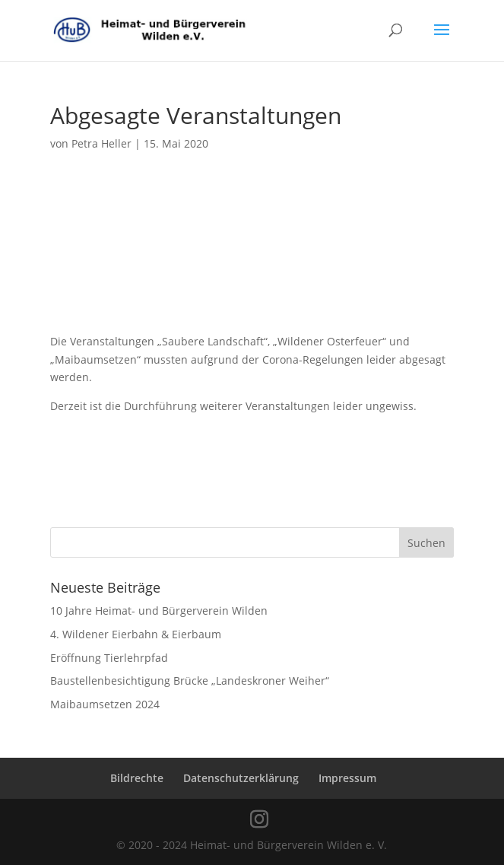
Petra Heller (101, 143)
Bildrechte (137, 778)
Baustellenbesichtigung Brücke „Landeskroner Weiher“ (190, 681)
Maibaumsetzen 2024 (105, 704)
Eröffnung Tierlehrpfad (109, 658)
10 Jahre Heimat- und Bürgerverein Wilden (159, 611)
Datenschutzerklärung (241, 778)
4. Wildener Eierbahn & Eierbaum (136, 634)
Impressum (347, 778)
